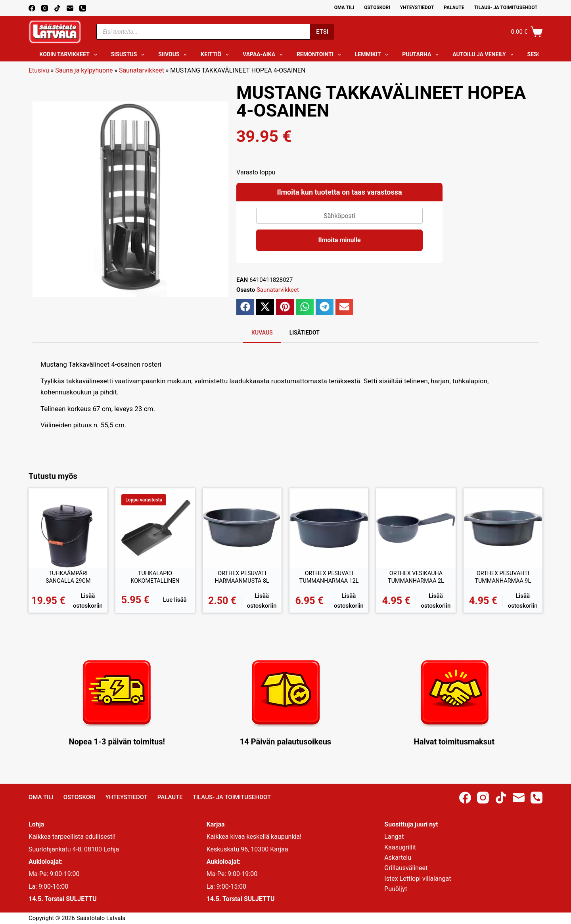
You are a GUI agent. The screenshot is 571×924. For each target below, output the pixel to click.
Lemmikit (373, 55)
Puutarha (422, 55)
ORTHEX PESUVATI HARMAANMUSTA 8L (242, 578)
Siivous (174, 55)
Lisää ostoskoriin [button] (88, 601)
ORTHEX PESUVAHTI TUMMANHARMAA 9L (503, 578)
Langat (394, 837)
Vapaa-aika (264, 55)
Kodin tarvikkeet (70, 55)
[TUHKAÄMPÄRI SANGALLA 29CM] (68, 528)
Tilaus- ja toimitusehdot (506, 8)
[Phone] (83, 8)
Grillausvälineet (406, 868)
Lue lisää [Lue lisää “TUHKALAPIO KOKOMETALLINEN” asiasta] (175, 600)
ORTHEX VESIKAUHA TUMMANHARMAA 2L (416, 578)
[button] (245, 307)
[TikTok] (57, 8)
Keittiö (216, 55)
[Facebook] (32, 8)
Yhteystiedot (417, 8)
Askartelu (398, 858)
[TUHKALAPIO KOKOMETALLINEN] (155, 528)
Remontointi (320, 55)
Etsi (322, 32)
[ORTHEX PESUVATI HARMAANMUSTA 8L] (242, 528)
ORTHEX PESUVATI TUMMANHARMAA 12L (329, 578)
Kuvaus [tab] (262, 333)
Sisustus (129, 55)
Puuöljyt (396, 889)
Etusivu (39, 70)
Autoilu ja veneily (484, 55)
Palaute (454, 8)
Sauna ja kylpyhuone (84, 70)
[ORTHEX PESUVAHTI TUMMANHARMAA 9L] (503, 528)
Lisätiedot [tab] (305, 333)
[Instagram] (45, 8)
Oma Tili (344, 8)
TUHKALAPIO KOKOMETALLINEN (155, 578)
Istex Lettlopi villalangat (418, 879)
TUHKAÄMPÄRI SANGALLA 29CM (68, 578)
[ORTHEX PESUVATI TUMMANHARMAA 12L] (329, 528)
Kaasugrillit (400, 847)
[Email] (70, 8)
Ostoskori (377, 8)
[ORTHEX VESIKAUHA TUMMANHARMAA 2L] (416, 528)
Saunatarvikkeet (142, 70)
